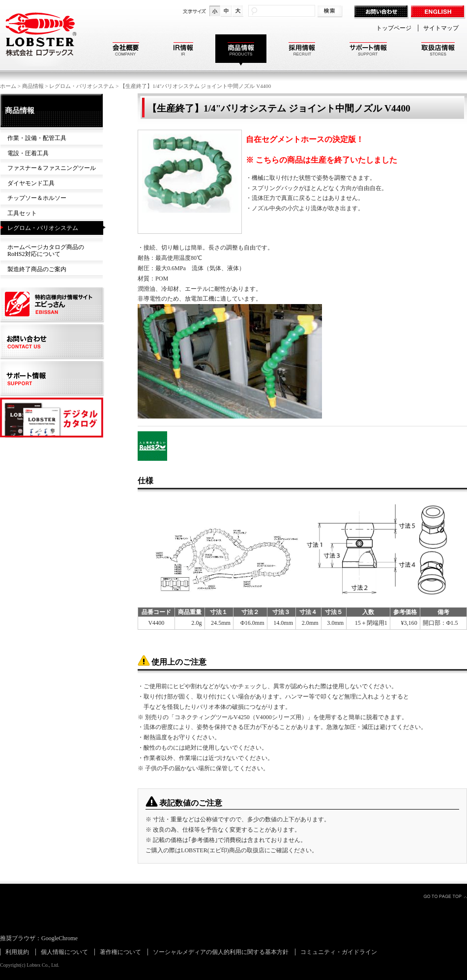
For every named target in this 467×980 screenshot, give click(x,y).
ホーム (8, 86)
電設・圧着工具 (28, 153)
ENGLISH (439, 12)
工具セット (22, 213)
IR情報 (183, 50)
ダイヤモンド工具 (31, 183)
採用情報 (302, 50)
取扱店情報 (438, 50)
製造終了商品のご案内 (37, 269)
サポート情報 (368, 50)
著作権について (120, 952)
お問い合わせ (382, 12)
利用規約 (17, 952)
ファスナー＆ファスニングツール (52, 168)
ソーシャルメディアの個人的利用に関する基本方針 (221, 952)
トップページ (394, 28)
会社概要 (126, 50)
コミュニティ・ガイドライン (339, 952)
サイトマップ (441, 28)
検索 (331, 12)
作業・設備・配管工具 (37, 138)
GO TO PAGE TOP (445, 896)
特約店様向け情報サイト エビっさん (53, 305)
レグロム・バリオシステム (82, 86)
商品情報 (241, 50)
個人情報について (64, 952)
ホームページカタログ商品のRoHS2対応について (46, 251)
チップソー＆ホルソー (37, 198)
